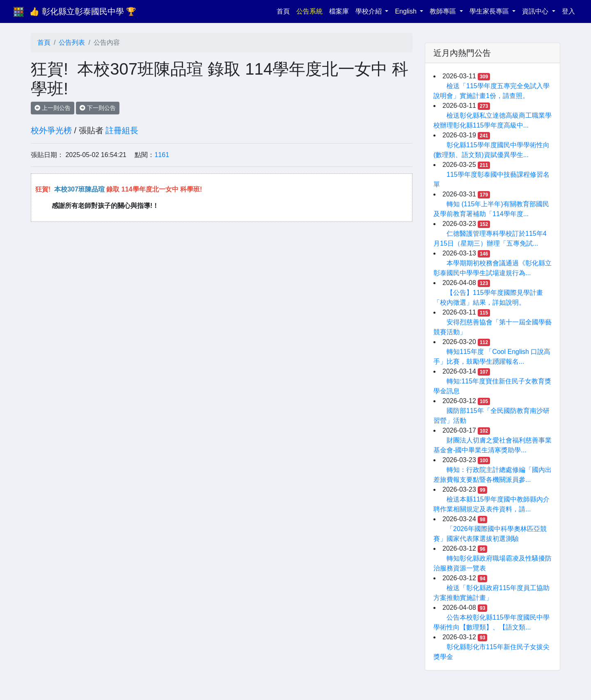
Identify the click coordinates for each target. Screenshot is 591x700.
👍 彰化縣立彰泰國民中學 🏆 (83, 11)
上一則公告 (53, 108)
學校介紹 (369, 11)
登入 (568, 11)
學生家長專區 (490, 11)
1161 (162, 155)
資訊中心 (536, 11)
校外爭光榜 (51, 130)
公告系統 (309, 11)
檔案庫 (339, 11)
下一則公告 (98, 108)
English (407, 11)
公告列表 (72, 42)
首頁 (285, 10)
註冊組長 (122, 130)
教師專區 (444, 11)
